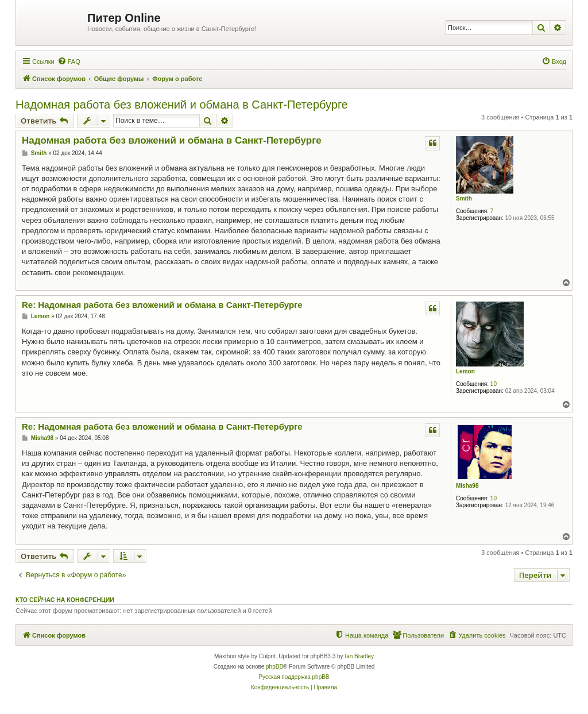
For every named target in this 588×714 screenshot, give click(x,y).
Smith (464, 198)
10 (494, 384)
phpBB (274, 667)
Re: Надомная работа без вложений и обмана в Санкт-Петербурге (162, 305)
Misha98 (467, 486)
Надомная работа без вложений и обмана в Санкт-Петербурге (182, 105)
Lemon (465, 371)
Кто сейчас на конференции (65, 600)
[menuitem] (69, 61)
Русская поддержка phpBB (294, 677)
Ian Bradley (359, 656)
